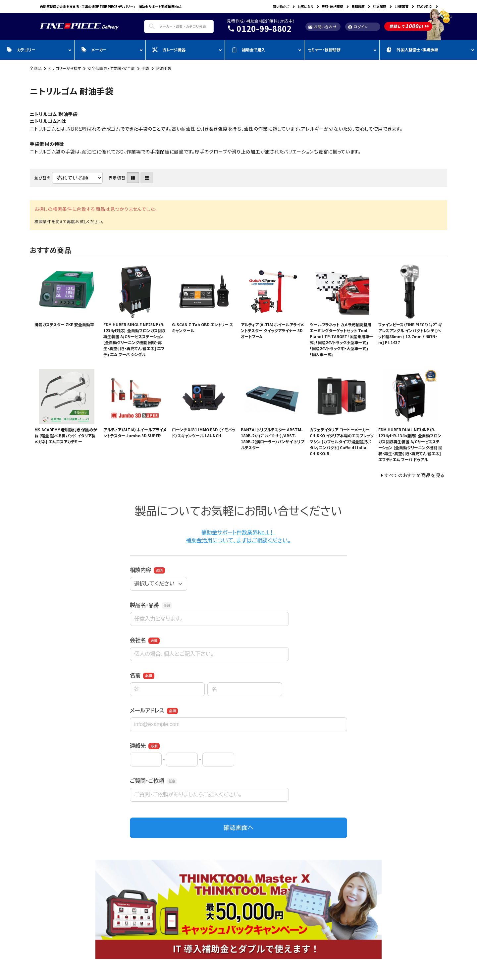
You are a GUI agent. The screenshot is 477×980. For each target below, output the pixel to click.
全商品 (36, 68)
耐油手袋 (164, 68)
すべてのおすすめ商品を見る (415, 475)
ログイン (358, 27)
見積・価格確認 (332, 6)
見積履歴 (358, 6)
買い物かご (281, 6)
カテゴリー (21, 50)
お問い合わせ (322, 27)
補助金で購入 (248, 50)
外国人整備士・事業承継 (412, 50)
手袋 (145, 68)
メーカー (94, 50)
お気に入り (305, 6)
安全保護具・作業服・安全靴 (111, 68)
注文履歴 (380, 6)
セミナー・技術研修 (324, 50)
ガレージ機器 (169, 50)
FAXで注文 (424, 6)
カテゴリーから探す (65, 68)
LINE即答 (401, 6)
